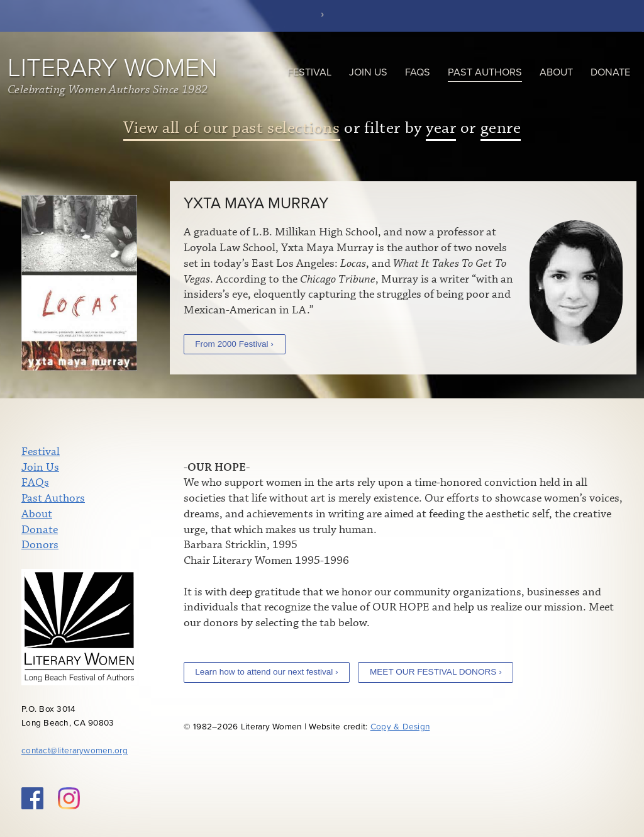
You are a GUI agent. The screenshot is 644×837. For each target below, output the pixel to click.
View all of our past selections (232, 128)
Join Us (368, 72)
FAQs (418, 72)
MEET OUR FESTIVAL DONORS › (436, 672)
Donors (40, 545)
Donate (610, 72)
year (441, 128)
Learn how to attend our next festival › (266, 672)
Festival (309, 72)
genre (501, 128)
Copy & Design (400, 727)
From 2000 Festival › (234, 344)
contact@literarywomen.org (75, 751)
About (556, 72)
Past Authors (485, 72)
